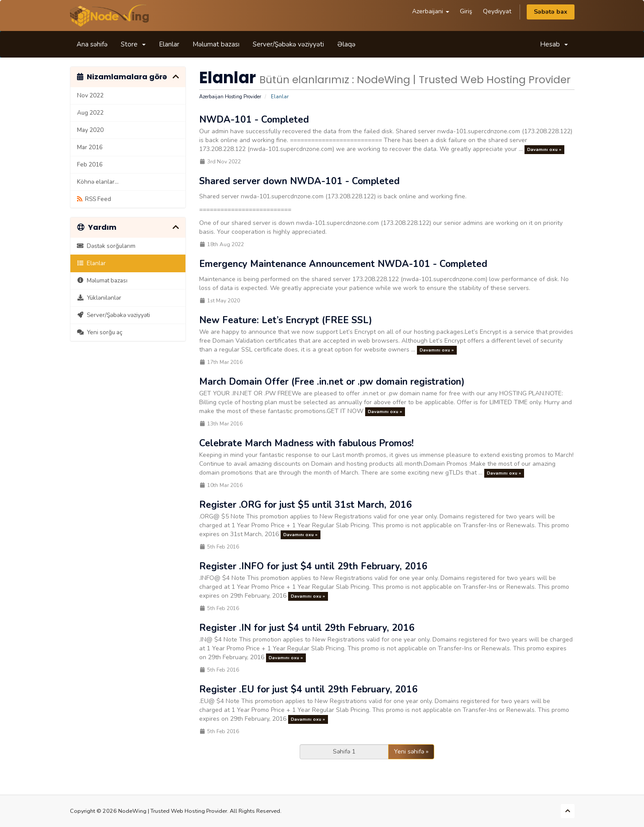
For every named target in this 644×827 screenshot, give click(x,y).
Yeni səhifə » (411, 752)
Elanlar (169, 44)
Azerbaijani (431, 11)
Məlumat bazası (216, 44)
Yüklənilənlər (99, 298)
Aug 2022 (90, 113)
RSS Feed (94, 199)
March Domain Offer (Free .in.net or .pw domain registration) (332, 382)
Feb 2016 (90, 164)
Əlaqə (346, 44)
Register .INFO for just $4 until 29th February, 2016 (313, 566)
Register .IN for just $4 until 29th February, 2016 (307, 628)
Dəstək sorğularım (106, 246)
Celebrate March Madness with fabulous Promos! (307, 443)
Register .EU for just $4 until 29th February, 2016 (309, 689)
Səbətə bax (551, 12)
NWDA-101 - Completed (254, 120)
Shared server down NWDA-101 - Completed (299, 181)
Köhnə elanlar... (98, 182)
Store (133, 44)
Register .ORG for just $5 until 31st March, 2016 (306, 505)
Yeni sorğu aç (100, 332)
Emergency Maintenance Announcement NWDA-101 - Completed (343, 264)
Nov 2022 (90, 95)
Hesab (554, 44)
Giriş (466, 11)
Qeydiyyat (497, 11)
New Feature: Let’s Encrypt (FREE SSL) (286, 320)
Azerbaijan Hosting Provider (230, 97)
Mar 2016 (90, 147)
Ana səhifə (92, 44)
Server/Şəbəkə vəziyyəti (288, 44)
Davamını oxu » (544, 149)
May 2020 (90, 130)
